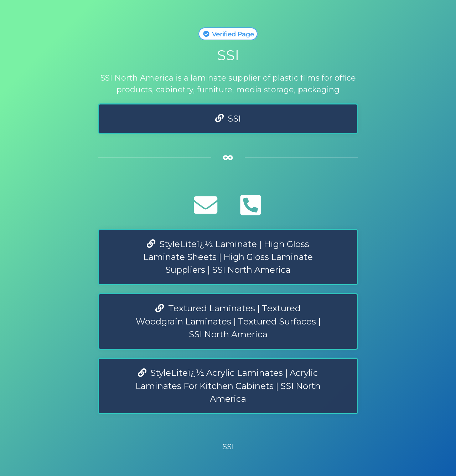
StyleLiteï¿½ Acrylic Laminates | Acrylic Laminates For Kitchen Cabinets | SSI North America (228, 386)
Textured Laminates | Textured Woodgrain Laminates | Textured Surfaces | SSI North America (228, 321)
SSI (228, 119)
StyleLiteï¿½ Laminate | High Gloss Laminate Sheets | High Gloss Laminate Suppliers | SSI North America (228, 257)
